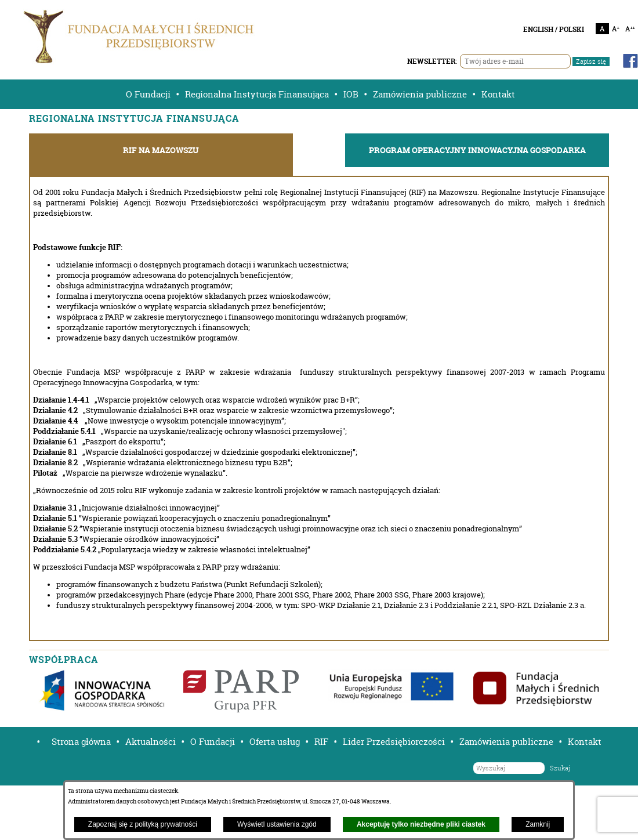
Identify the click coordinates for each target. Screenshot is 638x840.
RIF (321, 742)
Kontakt (498, 94)
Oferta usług (275, 742)
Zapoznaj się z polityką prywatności (143, 824)
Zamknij (538, 824)
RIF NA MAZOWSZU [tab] (161, 150)
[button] (34, 742)
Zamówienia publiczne (420, 94)
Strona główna (81, 742)
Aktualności (151, 742)
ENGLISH (538, 29)
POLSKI (572, 29)
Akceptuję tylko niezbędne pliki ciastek (421, 824)
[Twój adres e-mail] (515, 61)
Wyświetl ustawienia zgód (277, 824)
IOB (351, 94)
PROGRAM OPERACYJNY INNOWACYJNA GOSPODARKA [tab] (477, 150)
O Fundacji (148, 94)
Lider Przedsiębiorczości (394, 742)
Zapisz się (591, 61)
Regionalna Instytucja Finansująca (257, 94)
